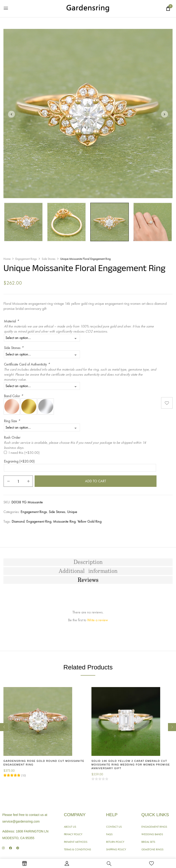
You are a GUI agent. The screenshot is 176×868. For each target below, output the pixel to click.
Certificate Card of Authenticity (27, 364)
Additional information (88, 571)
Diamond (18, 521)
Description (88, 562)
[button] (168, 8)
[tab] (88, 562)
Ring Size (12, 421)
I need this (24, 453)
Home (7, 259)
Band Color (13, 396)
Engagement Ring (39, 521)
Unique (72, 512)
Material (11, 321)
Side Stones (49, 259)
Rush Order (12, 437)
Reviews (88, 580)
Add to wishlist (167, 403)
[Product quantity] (18, 481)
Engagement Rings (26, 259)
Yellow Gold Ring (89, 521)
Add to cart (96, 481)
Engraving (19, 461)
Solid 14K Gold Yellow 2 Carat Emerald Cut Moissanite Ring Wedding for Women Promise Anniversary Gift (131, 765)
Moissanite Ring (64, 521)
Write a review (98, 620)
